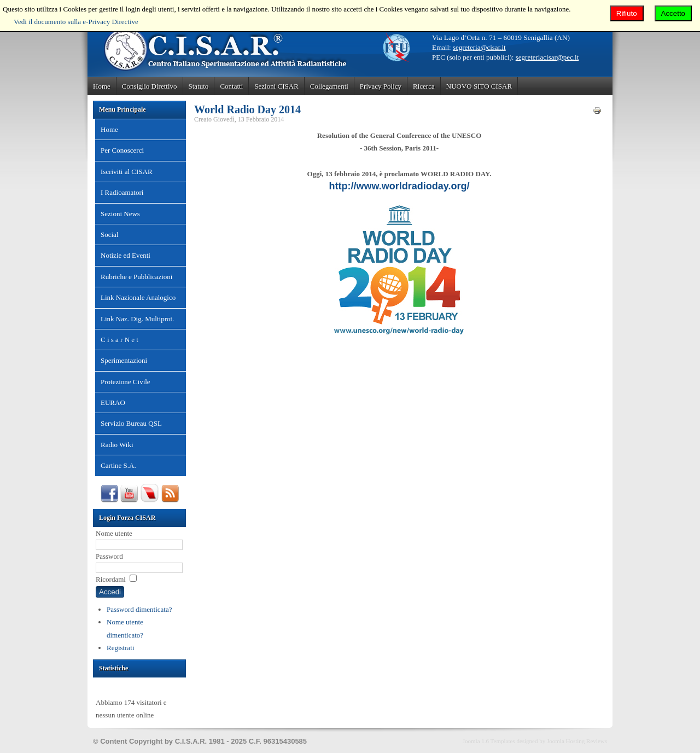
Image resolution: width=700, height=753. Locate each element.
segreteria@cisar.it (479, 47)
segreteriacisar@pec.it (547, 57)
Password (109, 556)
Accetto (673, 13)
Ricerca (424, 86)
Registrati (121, 648)
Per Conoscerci (122, 150)
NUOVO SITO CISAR (479, 86)
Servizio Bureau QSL (131, 423)
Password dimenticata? (139, 609)
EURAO (113, 402)
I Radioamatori (122, 192)
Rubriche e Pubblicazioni (136, 277)
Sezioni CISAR (276, 86)
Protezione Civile (126, 382)
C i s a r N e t (119, 340)
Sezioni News (120, 214)
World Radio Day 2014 (247, 109)
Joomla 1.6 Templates (489, 741)
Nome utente (114, 533)
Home (102, 86)
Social (110, 234)
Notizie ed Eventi (126, 255)
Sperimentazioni (124, 360)
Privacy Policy (381, 86)
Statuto (199, 86)
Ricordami (111, 579)
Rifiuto (627, 13)
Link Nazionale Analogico (138, 297)
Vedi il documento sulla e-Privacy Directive (76, 22)
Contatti (231, 86)
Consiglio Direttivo (150, 86)
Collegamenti (329, 86)
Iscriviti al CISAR (127, 172)
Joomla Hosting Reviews (577, 741)
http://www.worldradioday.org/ (399, 186)
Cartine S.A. (118, 465)
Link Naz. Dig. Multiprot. (137, 319)
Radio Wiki (117, 445)
